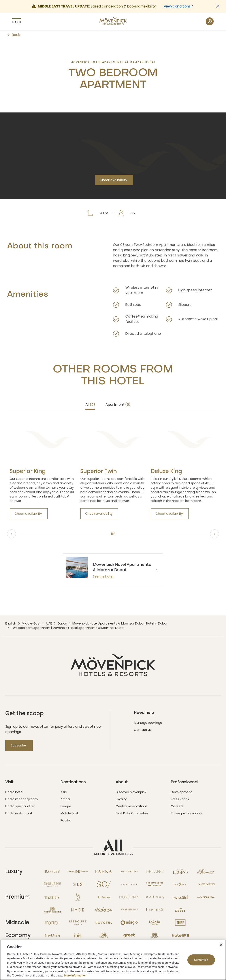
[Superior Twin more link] (99, 471)
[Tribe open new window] (180, 923)
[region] (113, 960)
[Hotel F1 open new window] (180, 935)
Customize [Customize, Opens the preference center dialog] (201, 960)
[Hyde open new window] (78, 910)
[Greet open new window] (129, 935)
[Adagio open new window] (129, 923)
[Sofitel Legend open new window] (180, 872)
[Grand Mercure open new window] (129, 910)
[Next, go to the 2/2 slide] (215, 534)
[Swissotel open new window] (180, 897)
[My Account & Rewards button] (210, 21)
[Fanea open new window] (104, 872)
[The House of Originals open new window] (155, 884)
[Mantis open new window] (52, 897)
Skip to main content (0, 0)
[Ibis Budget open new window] (155, 935)
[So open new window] (104, 884)
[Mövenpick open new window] (104, 910)
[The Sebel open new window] (180, 910)
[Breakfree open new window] (52, 935)
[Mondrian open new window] (129, 897)
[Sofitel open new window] (129, 884)
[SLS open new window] (78, 884)
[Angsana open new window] (206, 897)
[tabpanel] (113, 468)
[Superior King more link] (28, 471)
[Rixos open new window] (180, 884)
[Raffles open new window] (52, 872)
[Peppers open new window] (155, 910)
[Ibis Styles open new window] (104, 935)
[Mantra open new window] (52, 923)
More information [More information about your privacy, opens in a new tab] (75, 975)
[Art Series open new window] (104, 897)
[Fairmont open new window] (206, 872)
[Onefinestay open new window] (206, 884)
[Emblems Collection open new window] (52, 884)
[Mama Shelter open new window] (155, 923)
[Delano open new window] (155, 872)
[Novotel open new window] (104, 923)
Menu (17, 22)
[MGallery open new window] (78, 897)
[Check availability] (114, 180)
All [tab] (90, 405)
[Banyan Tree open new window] (129, 872)
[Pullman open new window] (155, 897)
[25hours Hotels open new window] (52, 910)
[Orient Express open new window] (78, 872)
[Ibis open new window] (78, 935)
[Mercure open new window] (78, 923)
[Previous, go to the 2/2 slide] (11, 534)
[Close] (221, 945)
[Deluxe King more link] (166, 471)
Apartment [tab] (118, 405)
